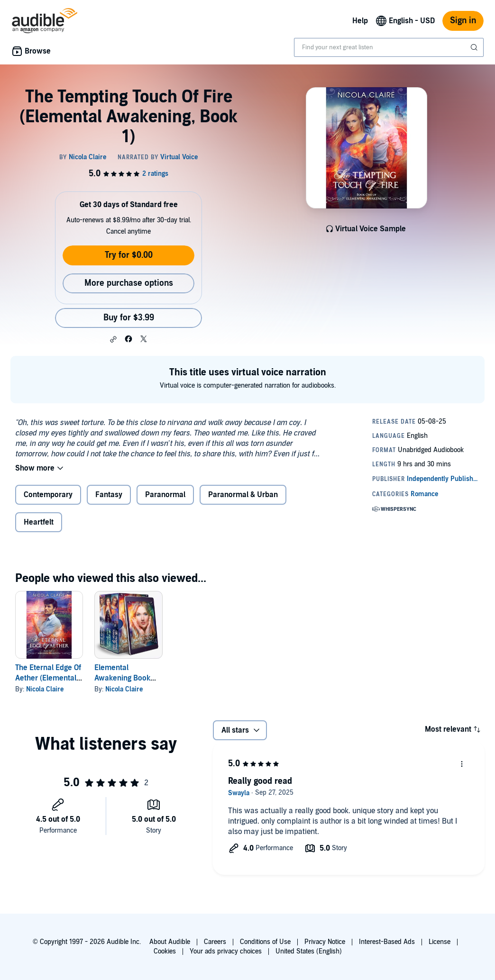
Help (360, 21)
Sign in (463, 21)
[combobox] (389, 47)
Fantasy (109, 495)
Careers (215, 942)
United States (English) (309, 951)
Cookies (165, 951)
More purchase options (129, 283)
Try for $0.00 (129, 255)
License (440, 942)
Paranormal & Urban (243, 495)
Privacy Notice (325, 942)
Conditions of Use (265, 942)
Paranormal (165, 495)
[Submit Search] (475, 47)
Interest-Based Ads (387, 942)
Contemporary (48, 495)
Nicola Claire (45, 689)
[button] (113, 339)
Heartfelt (39, 522)
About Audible (170, 942)
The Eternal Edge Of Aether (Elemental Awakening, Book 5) (48, 678)
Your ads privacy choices (226, 951)
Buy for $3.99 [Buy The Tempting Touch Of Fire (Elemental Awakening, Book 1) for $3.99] (129, 318)
